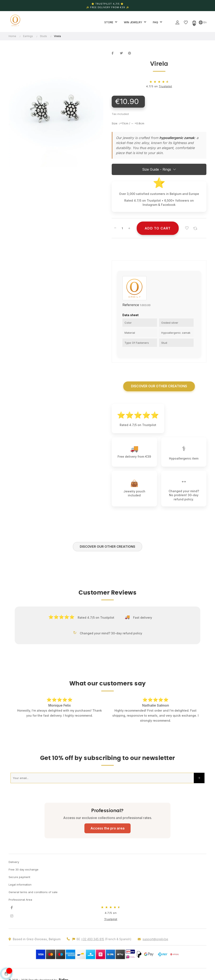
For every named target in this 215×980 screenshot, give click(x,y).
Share (115, 53)
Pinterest (131, 53)
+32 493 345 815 (93, 940)
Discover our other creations (159, 386)
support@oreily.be (155, 940)
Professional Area (20, 900)
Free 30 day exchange (24, 870)
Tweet (123, 53)
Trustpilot (165, 86)
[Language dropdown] (203, 22)
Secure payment (19, 878)
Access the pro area (107, 829)
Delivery (14, 863)
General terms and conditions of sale (33, 893)
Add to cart (158, 228)
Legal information (20, 885)
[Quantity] (122, 228)
